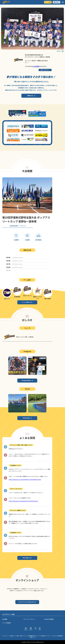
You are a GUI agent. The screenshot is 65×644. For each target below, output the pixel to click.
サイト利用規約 (7, 623)
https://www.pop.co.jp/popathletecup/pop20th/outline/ (25, 479)
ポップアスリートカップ (14, 257)
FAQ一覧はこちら (27, 558)
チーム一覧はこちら (27, 302)
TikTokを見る (26, 418)
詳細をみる (30, 96)
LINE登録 (36, 66)
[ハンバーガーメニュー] (63, 2)
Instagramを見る (26, 380)
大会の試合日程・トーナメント (18, 226)
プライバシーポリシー (29, 619)
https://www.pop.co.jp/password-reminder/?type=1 (23, 501)
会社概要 (5, 619)
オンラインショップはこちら (26, 602)
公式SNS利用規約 (49, 619)
